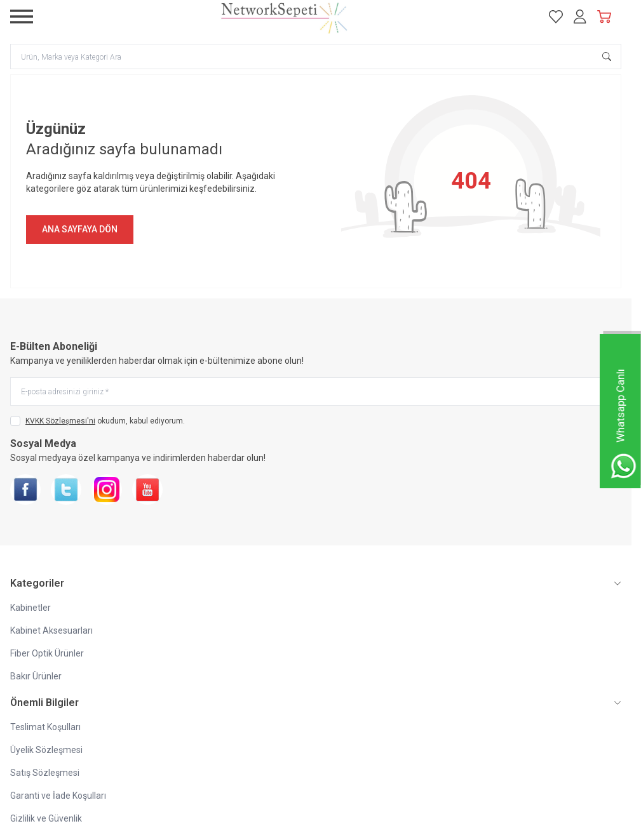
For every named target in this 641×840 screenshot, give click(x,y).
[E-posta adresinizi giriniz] (316, 391)
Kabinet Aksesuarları (51, 630)
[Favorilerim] (556, 17)
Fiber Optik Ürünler (47, 653)
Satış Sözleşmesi (45, 773)
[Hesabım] (580, 17)
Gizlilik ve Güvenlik (46, 818)
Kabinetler (30, 608)
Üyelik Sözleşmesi (46, 750)
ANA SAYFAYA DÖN (80, 229)
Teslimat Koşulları (45, 727)
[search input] (316, 57)
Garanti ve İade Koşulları (58, 796)
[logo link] (285, 17)
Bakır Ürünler (36, 676)
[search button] (607, 57)
